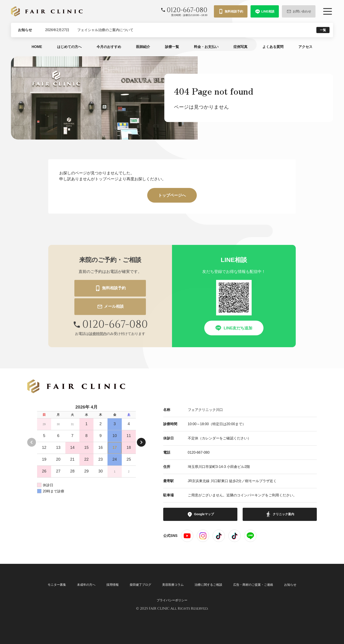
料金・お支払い (206, 47)
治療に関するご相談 (208, 585)
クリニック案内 (280, 514)
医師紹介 (143, 47)
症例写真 (240, 47)
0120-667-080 (199, 452)
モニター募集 (57, 585)
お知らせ (290, 585)
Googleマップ (200, 514)
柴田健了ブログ (140, 585)
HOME (37, 47)
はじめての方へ (69, 47)
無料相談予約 (231, 11)
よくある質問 (273, 47)
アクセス (305, 47)
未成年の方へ (86, 585)
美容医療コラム (173, 585)
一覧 (323, 30)
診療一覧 (172, 47)
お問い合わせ (299, 11)
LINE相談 (265, 11)
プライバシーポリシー (172, 600)
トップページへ (172, 195)
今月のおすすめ (109, 47)
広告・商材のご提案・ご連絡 (253, 585)
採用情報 (113, 585)
